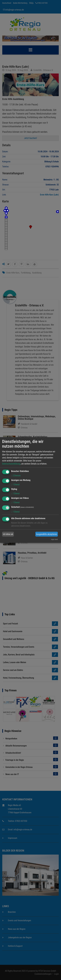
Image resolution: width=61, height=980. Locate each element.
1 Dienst (15, 485)
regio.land (54, 539)
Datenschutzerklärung (11, 464)
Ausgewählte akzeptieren (47, 534)
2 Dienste (16, 476)
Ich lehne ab (8, 534)
